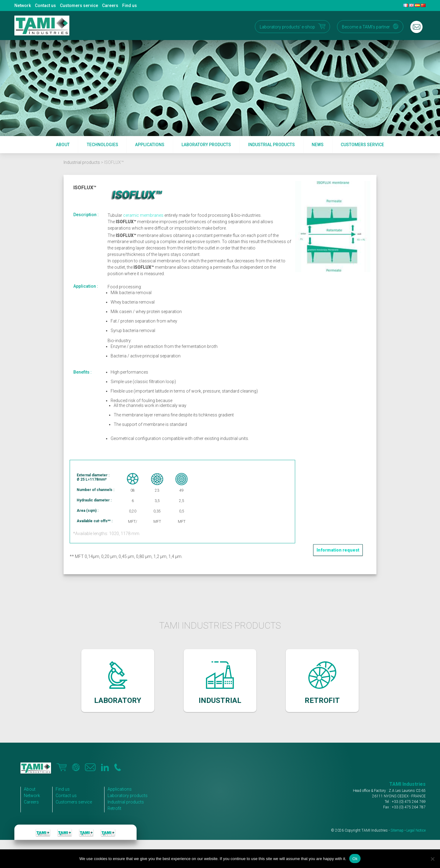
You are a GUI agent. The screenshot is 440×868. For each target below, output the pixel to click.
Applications (150, 145)
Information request (338, 550)
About (63, 145)
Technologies (103, 145)
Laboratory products (206, 145)
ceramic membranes (143, 215)
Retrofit (114, 808)
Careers (110, 6)
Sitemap (397, 830)
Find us (130, 6)
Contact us (45, 6)
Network (23, 6)
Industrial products (271, 145)
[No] (432, 859)
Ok (355, 859)
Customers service (79, 6)
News (318, 145)
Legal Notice (416, 830)
